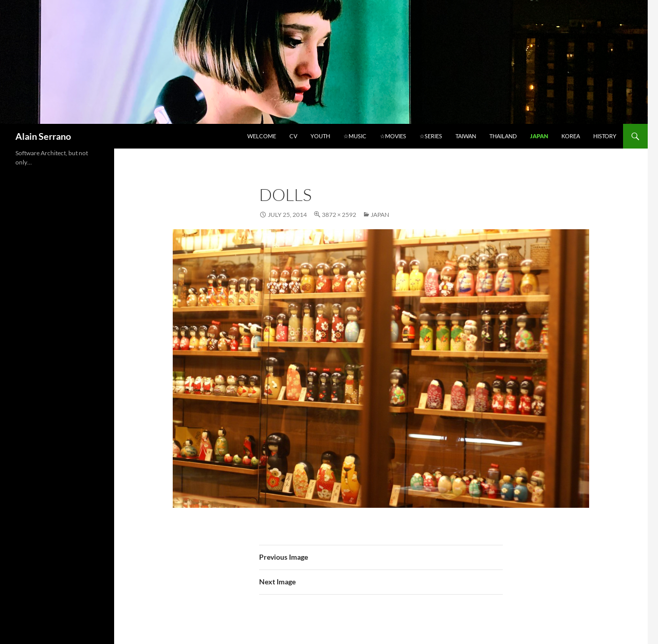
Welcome (262, 136)
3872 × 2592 (339, 215)
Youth (320, 136)
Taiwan (466, 136)
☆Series (431, 136)
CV (293, 136)
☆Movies (393, 136)
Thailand (503, 136)
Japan (539, 136)
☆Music (355, 136)
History (605, 136)
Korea (571, 136)
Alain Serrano (43, 136)
